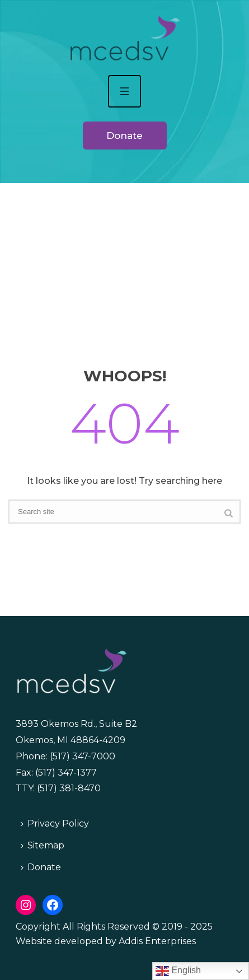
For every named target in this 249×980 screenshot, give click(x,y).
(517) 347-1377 (66, 773)
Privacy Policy (55, 823)
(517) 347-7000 (83, 756)
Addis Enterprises (157, 941)
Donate (41, 867)
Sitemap (43, 845)
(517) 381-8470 (69, 788)
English (178, 971)
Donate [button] (124, 136)
